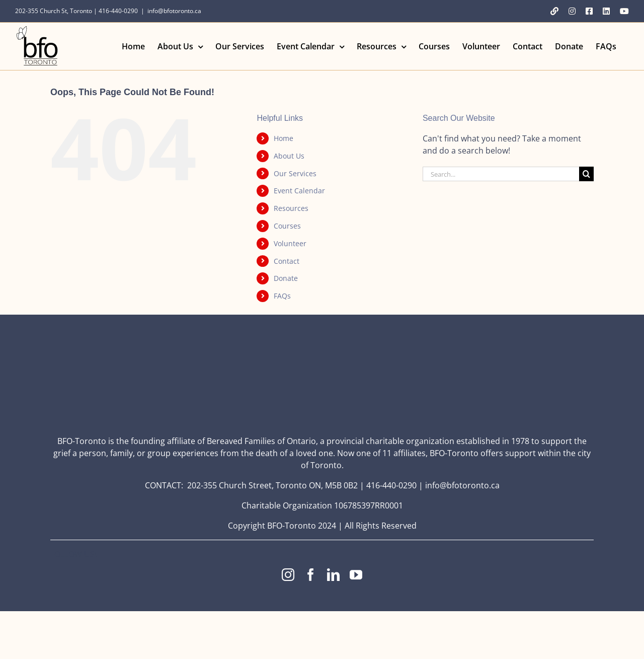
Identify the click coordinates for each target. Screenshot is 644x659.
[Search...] (501, 174)
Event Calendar (299, 191)
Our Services (295, 173)
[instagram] (288, 575)
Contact (287, 261)
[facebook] (311, 575)
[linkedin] (333, 575)
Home (284, 138)
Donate (286, 278)
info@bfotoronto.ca (174, 11)
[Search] (586, 174)
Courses (287, 226)
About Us (289, 156)
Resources (291, 208)
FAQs (282, 296)
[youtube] (356, 575)
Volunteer (290, 243)
